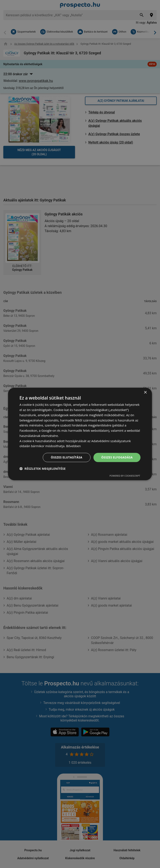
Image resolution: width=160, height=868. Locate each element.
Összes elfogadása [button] (117, 457)
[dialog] (80, 434)
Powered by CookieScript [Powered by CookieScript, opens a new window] (125, 476)
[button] (42, 469)
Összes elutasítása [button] (66, 457)
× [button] (145, 393)
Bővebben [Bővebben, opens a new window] (73, 446)
